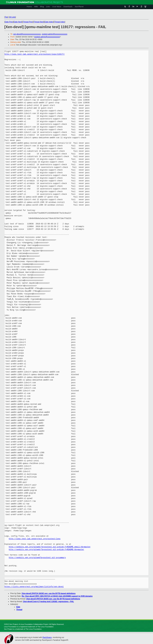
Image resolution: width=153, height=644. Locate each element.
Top (6, 17)
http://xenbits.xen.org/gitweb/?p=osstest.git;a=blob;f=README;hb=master (46, 550)
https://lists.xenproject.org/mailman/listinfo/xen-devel (34, 587)
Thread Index (60, 22)
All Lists (12, 17)
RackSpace (47, 637)
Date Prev (9, 22)
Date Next (18, 22)
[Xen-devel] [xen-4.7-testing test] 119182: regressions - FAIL (48, 602)
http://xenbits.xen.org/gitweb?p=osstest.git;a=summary (37, 558)
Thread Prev (28, 22)
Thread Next (39, 22)
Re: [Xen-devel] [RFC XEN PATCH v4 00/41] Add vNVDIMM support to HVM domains (57, 596)
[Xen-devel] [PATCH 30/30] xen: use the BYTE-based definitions (49, 593)
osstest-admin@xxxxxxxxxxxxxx (54, 34)
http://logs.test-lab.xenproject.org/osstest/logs (35, 539)
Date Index (49, 22)
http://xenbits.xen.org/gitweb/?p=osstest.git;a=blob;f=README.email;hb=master (50, 547)
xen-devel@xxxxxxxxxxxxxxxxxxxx (27, 34)
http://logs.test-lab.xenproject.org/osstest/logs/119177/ (35, 54)
